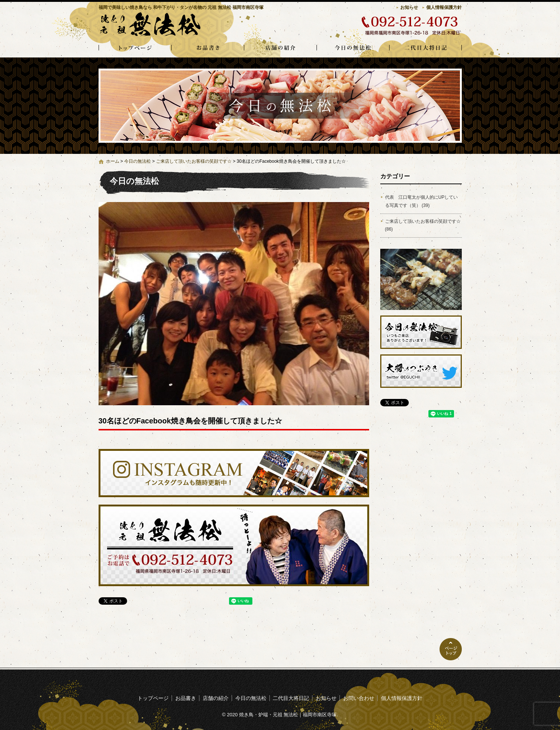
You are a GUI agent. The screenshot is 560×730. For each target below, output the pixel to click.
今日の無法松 (353, 48)
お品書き (208, 48)
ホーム (113, 161)
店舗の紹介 (280, 48)
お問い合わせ (359, 698)
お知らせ (409, 7)
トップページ (135, 48)
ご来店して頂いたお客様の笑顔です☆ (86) (423, 225)
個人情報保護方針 (444, 7)
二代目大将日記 (425, 48)
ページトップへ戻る (451, 649)
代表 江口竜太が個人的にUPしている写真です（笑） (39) (422, 201)
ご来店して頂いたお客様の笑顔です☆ (194, 161)
